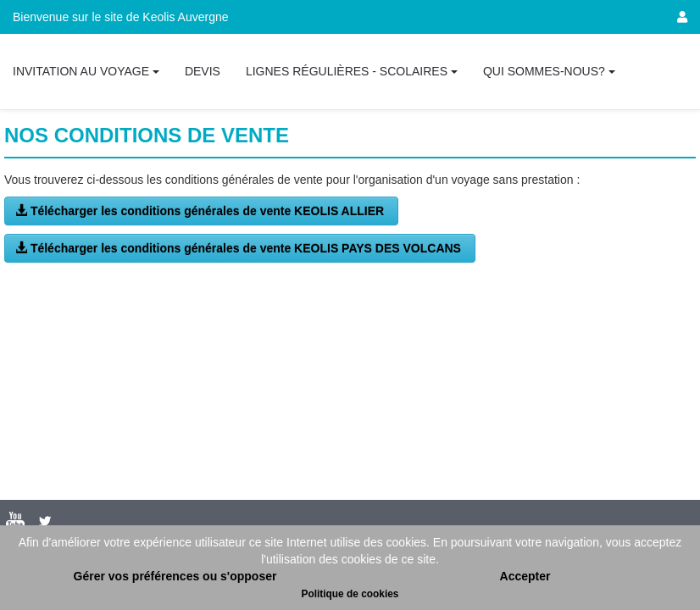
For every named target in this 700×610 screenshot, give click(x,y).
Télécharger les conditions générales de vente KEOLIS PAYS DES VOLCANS (240, 248)
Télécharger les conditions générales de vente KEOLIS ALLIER (201, 211)
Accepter (525, 576)
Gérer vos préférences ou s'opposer (175, 576)
